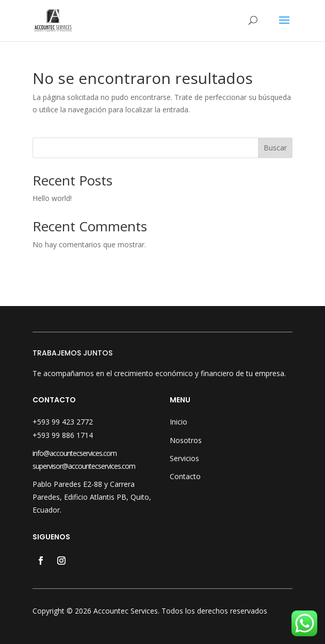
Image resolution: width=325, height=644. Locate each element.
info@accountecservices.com (75, 453)
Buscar (275, 148)
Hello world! (52, 198)
